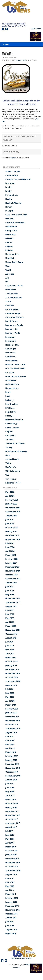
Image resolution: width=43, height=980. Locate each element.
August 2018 (11, 780)
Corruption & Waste (15, 317)
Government (11, 227)
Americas (10, 274)
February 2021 (12, 661)
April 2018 (10, 796)
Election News (12, 361)
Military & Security (14, 420)
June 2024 (10, 547)
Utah (8, 266)
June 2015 (10, 926)
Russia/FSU (10, 436)
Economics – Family (14, 325)
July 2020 (9, 689)
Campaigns (11, 349)
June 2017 (10, 835)
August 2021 (11, 638)
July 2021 (9, 642)
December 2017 (12, 811)
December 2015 (12, 906)
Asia (7, 278)
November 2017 (13, 815)
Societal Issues (12, 459)
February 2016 (12, 898)
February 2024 (12, 559)
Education (10, 183)
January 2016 (11, 902)
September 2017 (13, 823)
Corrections (11, 479)
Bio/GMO (10, 305)
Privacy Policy (15, 958)
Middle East (11, 290)
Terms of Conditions (26, 958)
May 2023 (10, 594)
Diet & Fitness (12, 321)
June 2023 (10, 591)
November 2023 (13, 571)
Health (9, 199)
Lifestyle (10, 416)
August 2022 (11, 606)
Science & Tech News (15, 443)
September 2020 (13, 681)
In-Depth (9, 211)
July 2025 (9, 520)
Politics (9, 242)
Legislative (11, 412)
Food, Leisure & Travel (16, 376)
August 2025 (11, 516)
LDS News (10, 408)
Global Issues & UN (14, 286)
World (8, 270)
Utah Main (10, 258)
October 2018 (11, 772)
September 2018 (13, 776)
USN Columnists (13, 471)
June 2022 (10, 614)
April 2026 (10, 496)
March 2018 (11, 799)
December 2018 (12, 764)
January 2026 (11, 504)
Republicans (11, 357)
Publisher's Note (13, 483)
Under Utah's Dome (14, 262)
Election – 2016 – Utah (15, 365)
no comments (20, 60)
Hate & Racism (12, 384)
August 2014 (11, 930)
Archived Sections (14, 298)
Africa (8, 301)
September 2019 (13, 729)
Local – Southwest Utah (16, 215)
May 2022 (10, 618)
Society (9, 447)
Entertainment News (15, 368)
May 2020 (10, 697)
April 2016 (10, 890)
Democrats (10, 353)
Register (39, 29)
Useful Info (11, 467)
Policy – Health (12, 428)
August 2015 (11, 918)
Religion (9, 246)
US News (9, 238)
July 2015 (9, 922)
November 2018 (13, 768)
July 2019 (9, 736)
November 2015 (13, 910)
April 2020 (10, 701)
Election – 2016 (12, 345)
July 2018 (9, 784)
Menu (6, 44)
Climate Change (13, 313)
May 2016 (10, 886)
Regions (9, 432)
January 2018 (11, 807)
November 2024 (13, 539)
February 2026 (12, 500)
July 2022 (9, 610)
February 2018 (12, 803)
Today (8, 463)
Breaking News (12, 309)
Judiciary (9, 400)
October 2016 (11, 866)
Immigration (11, 231)
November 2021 (13, 630)
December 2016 (12, 859)
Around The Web (13, 171)
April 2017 (10, 843)
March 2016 (11, 894)
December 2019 (12, 717)
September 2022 (13, 602)
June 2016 (10, 882)
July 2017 (9, 831)
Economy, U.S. (12, 329)
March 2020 (11, 705)
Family (8, 187)
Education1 (10, 337)
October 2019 (11, 725)
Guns (8, 455)
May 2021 (10, 650)
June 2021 (10, 646)
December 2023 (12, 567)
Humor (9, 207)
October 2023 (11, 575)
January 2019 (11, 760)
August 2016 (11, 874)
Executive (10, 372)
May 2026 (10, 492)
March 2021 (11, 658)
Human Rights (12, 388)
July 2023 (9, 587)
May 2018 (10, 792)
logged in (13, 158)
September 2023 (13, 579)
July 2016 (9, 878)
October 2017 (11, 819)
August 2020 (11, 685)
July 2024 (9, 543)
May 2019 (10, 744)
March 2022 (11, 626)
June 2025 (10, 524)
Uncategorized (12, 254)
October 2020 (11, 677)
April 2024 (10, 551)
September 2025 (13, 512)
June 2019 (10, 740)
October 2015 (11, 914)
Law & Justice (12, 404)
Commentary (12, 175)
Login (33, 29)
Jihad (8, 396)
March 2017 (11, 847)
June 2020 (10, 693)
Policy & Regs (11, 424)
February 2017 (12, 851)
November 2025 (13, 508)
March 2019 (11, 752)
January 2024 (11, 563)
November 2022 (13, 598)
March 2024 (11, 555)
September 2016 (13, 870)
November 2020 (13, 673)
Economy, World (13, 333)
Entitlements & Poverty (16, 451)
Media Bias (10, 234)
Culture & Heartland (15, 223)
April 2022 (10, 622)
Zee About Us (12, 294)
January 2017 (11, 855)
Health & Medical (13, 203)
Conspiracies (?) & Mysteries (18, 179)
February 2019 (12, 756)
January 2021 (11, 665)
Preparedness (12, 195)
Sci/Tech (9, 439)
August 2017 (11, 827)
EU (7, 282)
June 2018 (10, 788)
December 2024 (12, 535)
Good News (11, 380)
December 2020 (12, 669)
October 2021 (11, 634)
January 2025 (11, 531)
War (7, 475)
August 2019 (11, 732)
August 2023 (11, 583)
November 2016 (13, 863)
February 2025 (12, 527)
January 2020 (11, 713)
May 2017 (10, 839)
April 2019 (10, 748)
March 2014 (11, 934)
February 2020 (12, 709)
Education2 (10, 341)
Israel (8, 392)
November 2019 (13, 721)
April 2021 (10, 654)
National (9, 219)
